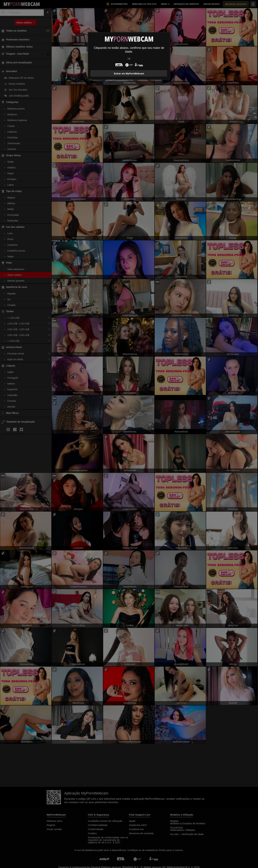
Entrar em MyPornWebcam (129, 74)
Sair (129, 58)
